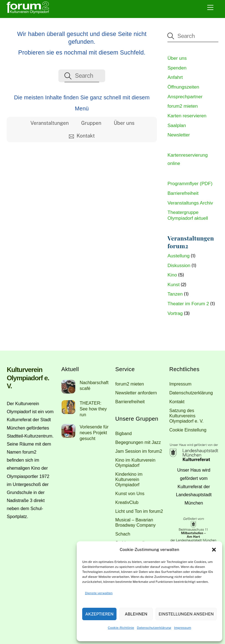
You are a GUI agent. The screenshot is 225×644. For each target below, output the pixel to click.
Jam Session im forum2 (139, 451)
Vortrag (175, 313)
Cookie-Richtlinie (121, 628)
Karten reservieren (187, 116)
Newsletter (179, 135)
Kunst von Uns (130, 493)
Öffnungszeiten (183, 87)
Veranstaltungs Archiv (190, 203)
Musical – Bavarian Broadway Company (136, 522)
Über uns (124, 123)
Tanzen (175, 294)
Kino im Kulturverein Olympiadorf (135, 463)
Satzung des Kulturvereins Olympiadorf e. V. (187, 416)
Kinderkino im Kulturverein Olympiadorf (129, 479)
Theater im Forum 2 (188, 304)
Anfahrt (175, 77)
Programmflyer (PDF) (190, 184)
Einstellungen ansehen (186, 614)
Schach (123, 534)
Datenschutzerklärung (154, 628)
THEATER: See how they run (93, 409)
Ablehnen (136, 614)
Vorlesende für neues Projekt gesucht (94, 433)
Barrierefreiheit (183, 193)
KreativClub (127, 502)
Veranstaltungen (50, 123)
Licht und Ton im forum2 (139, 511)
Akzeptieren (99, 614)
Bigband (124, 433)
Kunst (174, 285)
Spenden (177, 68)
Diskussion (179, 266)
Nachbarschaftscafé (94, 385)
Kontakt (82, 136)
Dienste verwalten (99, 593)
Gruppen (91, 123)
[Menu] (210, 7)
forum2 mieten (183, 106)
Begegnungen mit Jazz (138, 442)
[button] (214, 550)
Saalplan (177, 126)
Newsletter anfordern (136, 393)
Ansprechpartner (185, 97)
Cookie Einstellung (188, 430)
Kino (172, 275)
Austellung (179, 256)
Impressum (183, 628)
